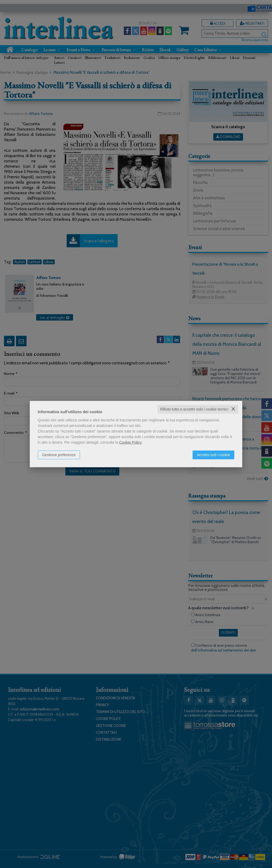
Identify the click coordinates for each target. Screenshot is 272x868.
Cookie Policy (130, 442)
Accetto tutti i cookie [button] (213, 455)
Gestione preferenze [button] (59, 455)
